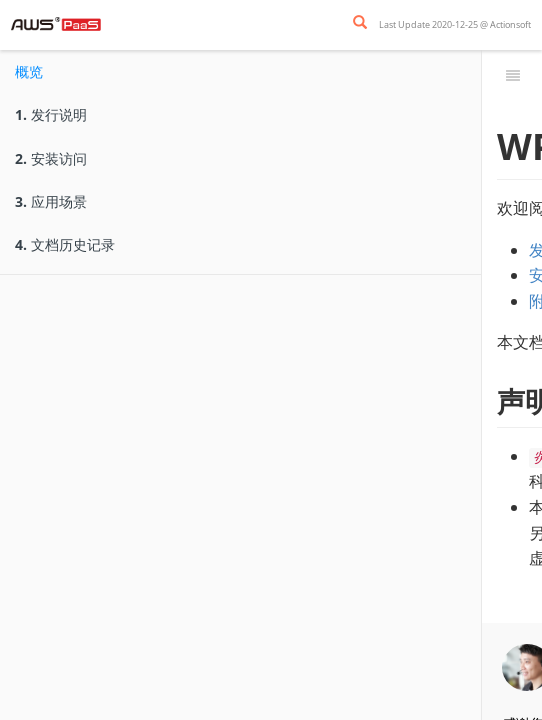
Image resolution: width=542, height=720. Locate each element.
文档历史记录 (65, 244)
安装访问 (51, 158)
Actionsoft (510, 24)
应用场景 (51, 201)
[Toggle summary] (513, 75)
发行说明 (51, 114)
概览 (29, 71)
